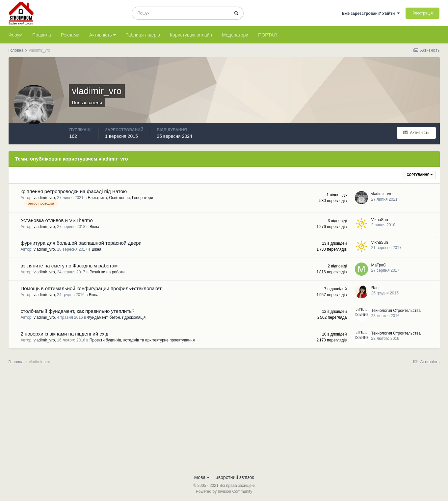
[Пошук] (181, 13)
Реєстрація (422, 13)
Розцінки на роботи (107, 272)
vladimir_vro (44, 198)
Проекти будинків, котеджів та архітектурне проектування (142, 340)
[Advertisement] (224, 421)
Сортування (420, 175)
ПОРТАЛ (267, 35)
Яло (375, 288)
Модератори (235, 35)
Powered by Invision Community (224, 491)
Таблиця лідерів (143, 35)
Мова (202, 477)
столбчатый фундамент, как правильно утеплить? (78, 311)
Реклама (70, 35)
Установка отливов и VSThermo (57, 220)
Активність (103, 35)
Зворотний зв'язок (235, 477)
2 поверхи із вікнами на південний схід (65, 334)
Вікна (94, 227)
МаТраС (379, 265)
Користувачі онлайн (191, 35)
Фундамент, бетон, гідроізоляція (117, 317)
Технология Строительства (396, 311)
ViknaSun (380, 220)
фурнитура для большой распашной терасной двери (81, 243)
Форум (16, 35)
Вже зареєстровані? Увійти (371, 13)
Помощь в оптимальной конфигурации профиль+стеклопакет (91, 288)
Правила (42, 35)
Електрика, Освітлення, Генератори (120, 198)
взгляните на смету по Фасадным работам (69, 266)
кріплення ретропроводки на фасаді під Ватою (74, 191)
